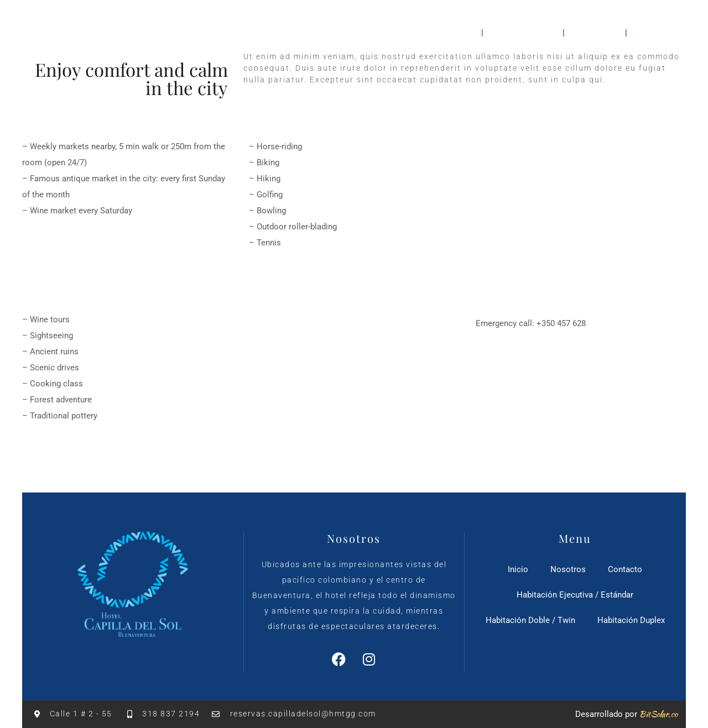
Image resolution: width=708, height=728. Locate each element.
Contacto (659, 32)
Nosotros (596, 32)
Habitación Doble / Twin (530, 620)
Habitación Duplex (631, 620)
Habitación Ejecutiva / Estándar (575, 595)
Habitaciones (523, 32)
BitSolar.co (658, 714)
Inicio (459, 32)
